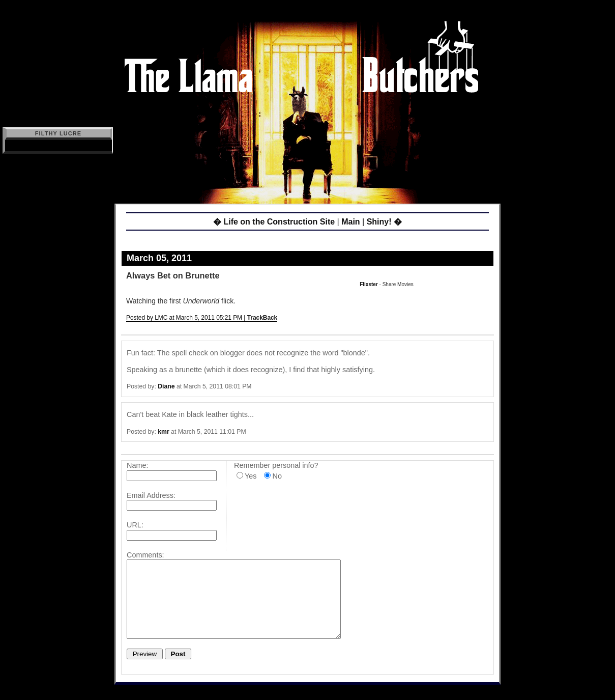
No (277, 476)
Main (350, 222)
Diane (166, 386)
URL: (135, 525)
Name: (137, 465)
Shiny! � (384, 222)
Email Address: (151, 495)
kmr (163, 432)
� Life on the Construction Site (274, 222)
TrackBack (262, 318)
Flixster (369, 284)
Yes (251, 476)
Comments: (145, 555)
